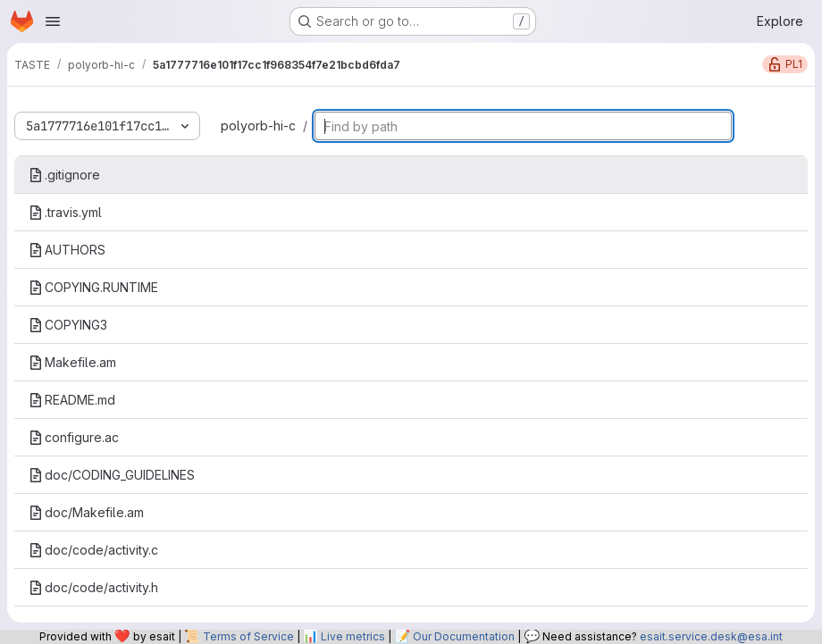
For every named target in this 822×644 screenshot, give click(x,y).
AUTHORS (67, 250)
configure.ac (74, 437)
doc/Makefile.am (86, 512)
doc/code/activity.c (93, 550)
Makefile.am (72, 362)
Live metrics (353, 636)
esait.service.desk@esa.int (711, 636)
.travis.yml (65, 212)
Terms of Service (248, 636)
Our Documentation (464, 636)
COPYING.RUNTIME (93, 287)
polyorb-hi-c (258, 125)
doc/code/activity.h (93, 587)
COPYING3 (68, 325)
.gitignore (64, 175)
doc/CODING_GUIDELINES (112, 475)
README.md (72, 400)
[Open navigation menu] (53, 21)
